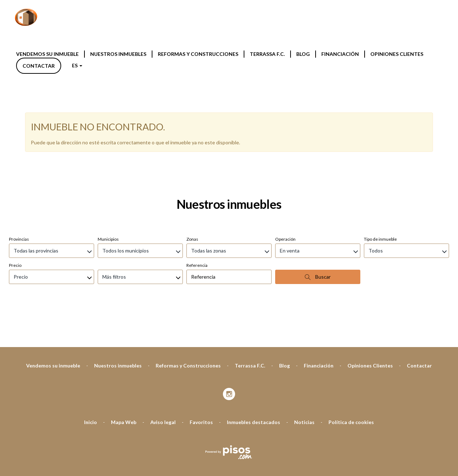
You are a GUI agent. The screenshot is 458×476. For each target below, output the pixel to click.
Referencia (197, 180)
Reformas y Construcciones (198, 54)
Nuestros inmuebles (118, 54)
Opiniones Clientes (397, 54)
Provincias (19, 153)
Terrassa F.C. (267, 54)
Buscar (318, 191)
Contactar (39, 66)
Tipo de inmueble (380, 153)
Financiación (340, 54)
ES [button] (77, 65)
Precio (15, 180)
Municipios (108, 153)
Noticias (304, 336)
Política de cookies (351, 336)
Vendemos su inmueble (47, 54)
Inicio (91, 336)
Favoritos (201, 336)
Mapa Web (124, 336)
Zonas (192, 153)
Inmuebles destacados (254, 336)
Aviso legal (163, 336)
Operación (285, 153)
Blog (303, 54)
